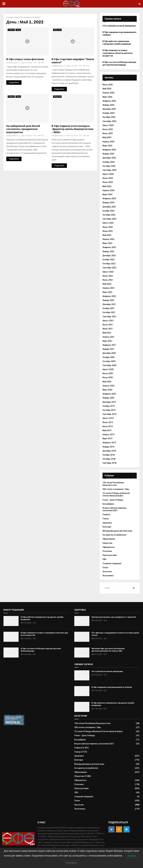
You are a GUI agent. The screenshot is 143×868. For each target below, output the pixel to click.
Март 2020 (107, 390)
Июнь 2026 (108, 85)
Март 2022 (107, 292)
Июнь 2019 (108, 426)
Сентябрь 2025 (109, 121)
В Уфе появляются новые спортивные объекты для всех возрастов (118, 53)
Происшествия (110, 555)
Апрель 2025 (108, 142)
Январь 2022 (108, 300)
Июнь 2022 (108, 280)
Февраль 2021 (109, 345)
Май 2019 (107, 430)
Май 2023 (107, 235)
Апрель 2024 (108, 190)
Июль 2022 (108, 276)
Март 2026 (107, 97)
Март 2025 (107, 146)
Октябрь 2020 (109, 361)
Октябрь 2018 (109, 459)
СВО (104, 559)
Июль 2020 (108, 373)
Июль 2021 (108, 325)
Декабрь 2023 (109, 207)
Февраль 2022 (109, 296)
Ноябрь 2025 (109, 113)
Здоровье (107, 523)
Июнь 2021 (108, 329)
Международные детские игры (117, 531)
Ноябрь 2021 (109, 308)
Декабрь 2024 (109, 158)
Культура (107, 527)
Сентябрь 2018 (109, 463)
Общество (57, 30)
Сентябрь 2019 (109, 414)
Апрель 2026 (108, 93)
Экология (107, 572)
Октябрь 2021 (109, 312)
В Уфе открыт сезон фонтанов (25, 59)
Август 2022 (108, 272)
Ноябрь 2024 (109, 162)
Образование (109, 539)
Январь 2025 (108, 154)
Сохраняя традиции (112, 563)
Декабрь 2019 (109, 402)
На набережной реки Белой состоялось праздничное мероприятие (23, 129)
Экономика (108, 576)
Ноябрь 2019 (109, 406)
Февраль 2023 (109, 247)
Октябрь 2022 (109, 264)
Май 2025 (107, 137)
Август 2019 (108, 418)
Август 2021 (108, 321)
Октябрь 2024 (109, 166)
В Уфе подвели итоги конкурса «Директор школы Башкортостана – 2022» (73, 129)
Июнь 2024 (108, 182)
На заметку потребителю (114, 535)
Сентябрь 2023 (109, 219)
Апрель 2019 (108, 434)
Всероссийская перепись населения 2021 (94, 744)
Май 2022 (19, 17)
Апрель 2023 (108, 239)
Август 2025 (108, 125)
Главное (11, 30)
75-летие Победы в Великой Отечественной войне (116, 494)
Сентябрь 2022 (109, 268)
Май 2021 (107, 333)
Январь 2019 (108, 447)
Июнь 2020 (108, 377)
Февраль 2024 (109, 198)
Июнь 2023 (108, 231)
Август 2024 (108, 174)
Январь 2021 (108, 349)
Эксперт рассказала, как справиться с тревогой (114, 617)
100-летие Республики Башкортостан (92, 723)
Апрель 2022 (108, 288)
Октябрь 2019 (109, 410)
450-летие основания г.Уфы (116, 489)
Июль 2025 (108, 129)
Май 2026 (107, 89)
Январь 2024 (108, 203)
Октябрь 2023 (109, 215)
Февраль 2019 (109, 443)
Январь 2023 (108, 251)
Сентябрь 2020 (109, 365)
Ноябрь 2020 (109, 357)
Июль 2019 (108, 422)
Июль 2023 (108, 227)
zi (20, 63)
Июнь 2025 (108, 133)
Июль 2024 (108, 178)
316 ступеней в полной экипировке (119, 26)
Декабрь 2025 (109, 109)
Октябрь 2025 (109, 117)
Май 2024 (107, 186)
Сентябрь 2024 (109, 170)
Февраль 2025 (109, 150)
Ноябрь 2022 (109, 260)
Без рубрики (108, 504)
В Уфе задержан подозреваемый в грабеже (112, 687)
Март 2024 (107, 194)
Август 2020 (108, 369)
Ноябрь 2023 (109, 211)
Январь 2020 (108, 398)
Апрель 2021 (108, 337)
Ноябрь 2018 (109, 455)
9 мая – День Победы (113, 500)
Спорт (105, 567)
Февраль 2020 (109, 394)
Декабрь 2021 (109, 304)
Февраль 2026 (109, 101)
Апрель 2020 (108, 386)
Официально (109, 547)
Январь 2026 (108, 105)
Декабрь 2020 (109, 353)
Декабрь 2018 (109, 451)
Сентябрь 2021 (109, 317)
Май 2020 (107, 382)
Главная (10, 17)
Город (18, 30)
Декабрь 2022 (109, 256)
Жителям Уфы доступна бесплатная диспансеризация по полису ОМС (108, 650)
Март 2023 (107, 243)
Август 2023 (108, 223)
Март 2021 (107, 341)
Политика (107, 551)
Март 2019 (107, 439)
